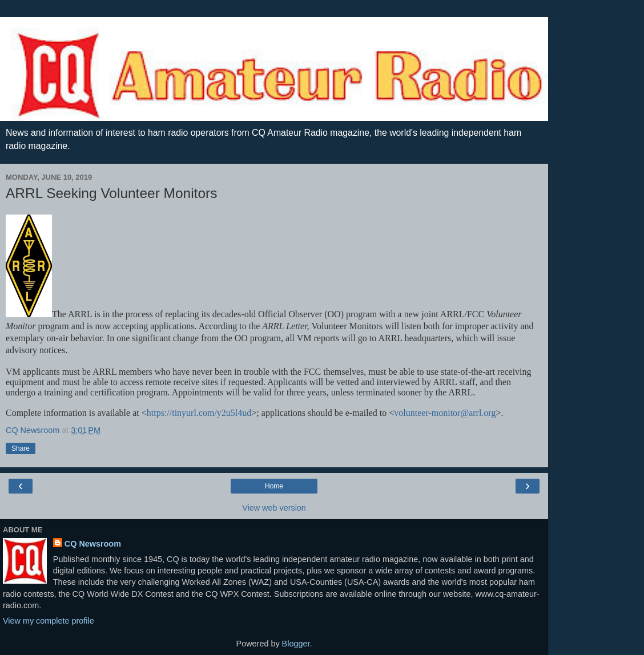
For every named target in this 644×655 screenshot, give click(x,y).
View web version (274, 508)
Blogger (296, 644)
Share (21, 448)
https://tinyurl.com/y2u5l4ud (199, 413)
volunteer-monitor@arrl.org (445, 413)
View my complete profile (49, 621)
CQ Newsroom (93, 544)
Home (274, 486)
